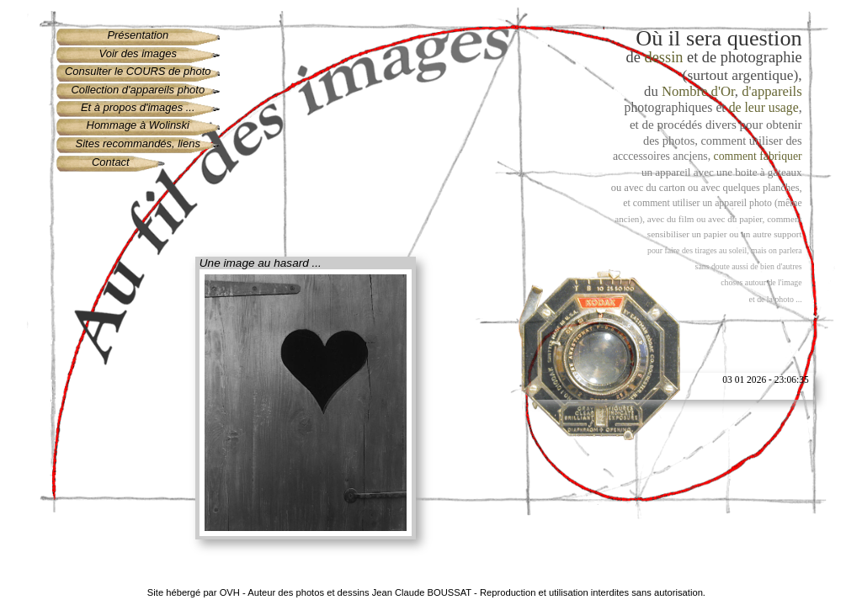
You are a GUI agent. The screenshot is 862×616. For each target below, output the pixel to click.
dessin (664, 57)
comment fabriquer (758, 156)
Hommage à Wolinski (138, 125)
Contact (111, 162)
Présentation (138, 35)
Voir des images (138, 53)
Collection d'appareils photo (138, 90)
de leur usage (764, 107)
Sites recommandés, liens (138, 143)
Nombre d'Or (698, 91)
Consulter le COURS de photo (138, 71)
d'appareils (772, 91)
